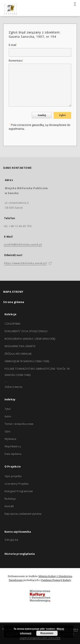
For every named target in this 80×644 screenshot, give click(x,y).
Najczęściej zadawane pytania (23, 514)
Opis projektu (13, 476)
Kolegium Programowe (19, 491)
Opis (7, 431)
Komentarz (16, 61)
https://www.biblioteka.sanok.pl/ (25, 263)
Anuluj (42, 115)
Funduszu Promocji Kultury (56, 580)
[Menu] (75, 3)
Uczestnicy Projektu (17, 484)
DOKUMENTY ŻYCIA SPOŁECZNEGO (26, 331)
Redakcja (10, 499)
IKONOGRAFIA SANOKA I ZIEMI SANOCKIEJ (30, 339)
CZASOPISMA (13, 324)
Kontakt (9, 506)
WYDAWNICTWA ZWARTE (20, 346)
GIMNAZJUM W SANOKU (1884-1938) (27, 361)
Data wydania (13, 454)
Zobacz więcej (13, 387)
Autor (8, 416)
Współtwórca (13, 446)
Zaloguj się (11, 540)
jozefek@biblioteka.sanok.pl (23, 245)
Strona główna (14, 302)
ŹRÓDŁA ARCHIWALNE (18, 354)
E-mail (13, 45)
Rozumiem (47, 633)
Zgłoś (62, 115)
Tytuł (7, 409)
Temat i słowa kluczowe (19, 424)
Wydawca (10, 439)
